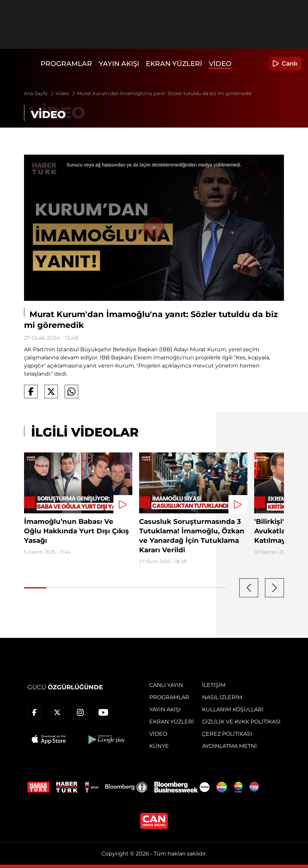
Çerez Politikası (227, 734)
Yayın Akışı (119, 64)
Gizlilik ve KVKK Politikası (241, 722)
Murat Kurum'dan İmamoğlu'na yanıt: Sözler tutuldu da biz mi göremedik (164, 93)
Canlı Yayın (166, 685)
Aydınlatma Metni (229, 746)
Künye (159, 746)
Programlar (66, 64)
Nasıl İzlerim (222, 697)
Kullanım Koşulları (233, 709)
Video (220, 64)
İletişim (214, 685)
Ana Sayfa (39, 93)
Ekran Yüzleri (174, 64)
